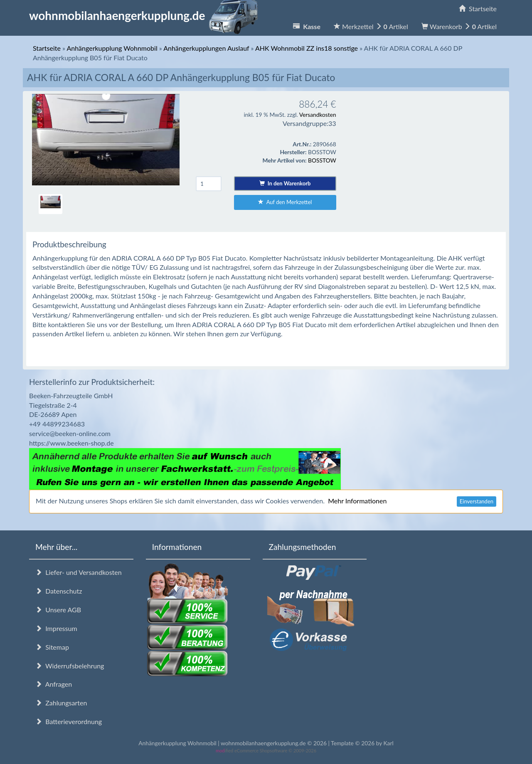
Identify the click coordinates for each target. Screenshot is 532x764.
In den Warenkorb (285, 183)
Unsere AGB (58, 610)
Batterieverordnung (69, 721)
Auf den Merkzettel (285, 202)
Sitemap (52, 647)
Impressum (56, 628)
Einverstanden (477, 501)
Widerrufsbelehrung (70, 666)
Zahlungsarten (61, 703)
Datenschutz (59, 591)
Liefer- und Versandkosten (79, 572)
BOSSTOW (322, 160)
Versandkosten (318, 115)
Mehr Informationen (357, 501)
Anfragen (54, 684)
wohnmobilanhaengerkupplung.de (146, 15)
